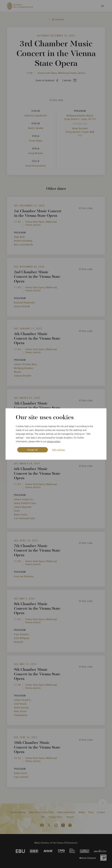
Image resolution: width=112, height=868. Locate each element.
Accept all (33, 450)
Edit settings (59, 450)
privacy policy (54, 441)
